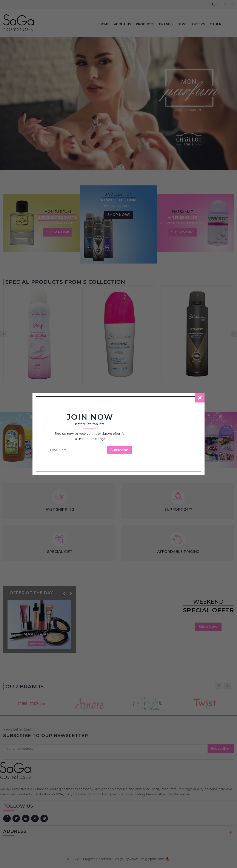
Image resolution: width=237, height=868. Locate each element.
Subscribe (119, 450)
